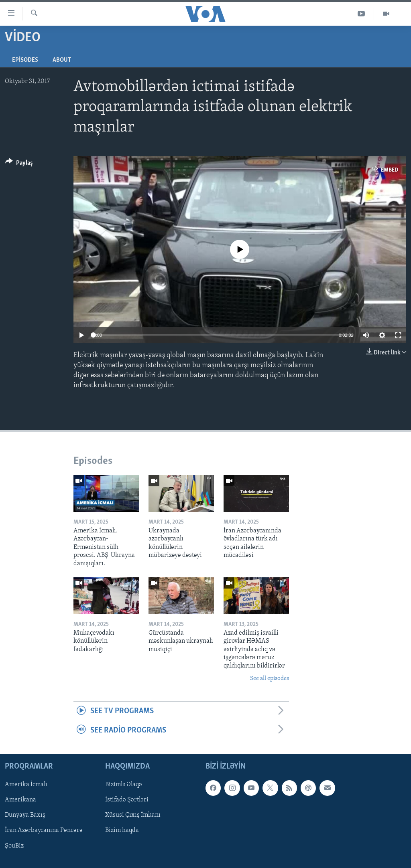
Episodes (25, 60)
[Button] (19, 164)
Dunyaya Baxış (25, 815)
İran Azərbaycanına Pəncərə (44, 831)
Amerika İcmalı (26, 785)
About (62, 60)
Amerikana (20, 800)
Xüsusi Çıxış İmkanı (133, 815)
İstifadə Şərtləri (127, 800)
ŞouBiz (14, 846)
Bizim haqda (122, 831)
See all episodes (270, 679)
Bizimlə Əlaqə (124, 785)
